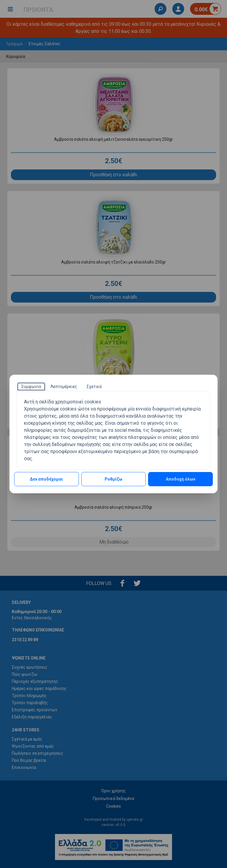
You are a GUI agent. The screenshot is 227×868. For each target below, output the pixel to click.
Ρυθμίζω (113, 479)
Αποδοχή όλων (181, 479)
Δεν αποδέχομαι (46, 479)
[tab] (31, 387)
